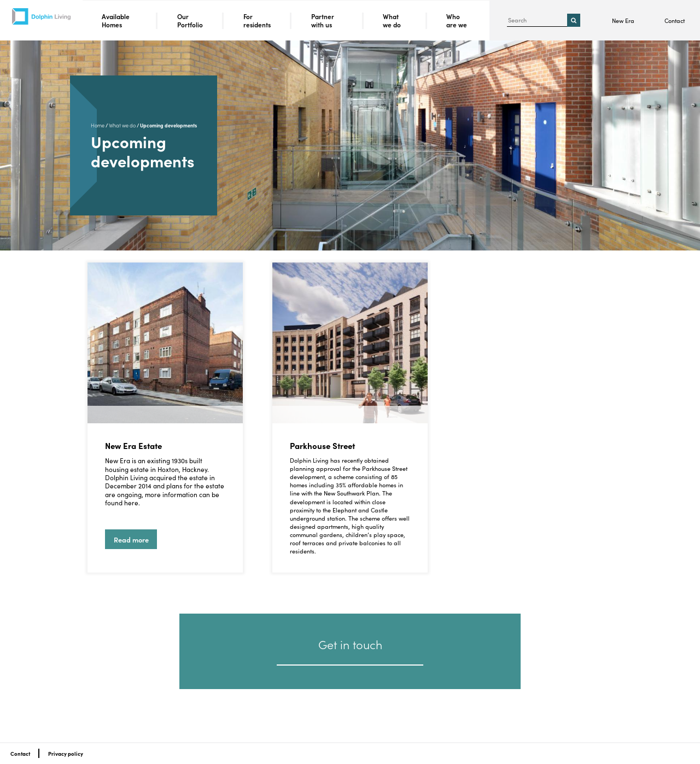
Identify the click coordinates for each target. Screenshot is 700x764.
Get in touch (350, 644)
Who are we (457, 21)
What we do (392, 21)
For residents (257, 21)
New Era (623, 21)
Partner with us (323, 21)
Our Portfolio (190, 21)
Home (98, 125)
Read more (132, 542)
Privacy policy (66, 754)
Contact (675, 21)
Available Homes (116, 21)
